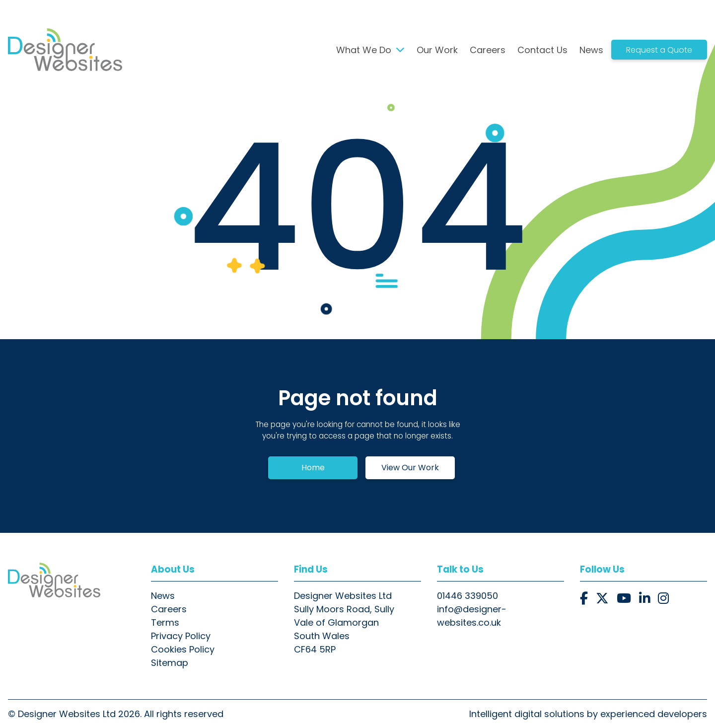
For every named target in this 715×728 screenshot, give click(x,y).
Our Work (437, 50)
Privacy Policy (181, 636)
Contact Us (542, 50)
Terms (165, 622)
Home (313, 468)
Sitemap (170, 663)
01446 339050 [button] (467, 596)
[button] (584, 599)
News (591, 50)
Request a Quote (659, 50)
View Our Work (410, 468)
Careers (488, 50)
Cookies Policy (183, 649)
